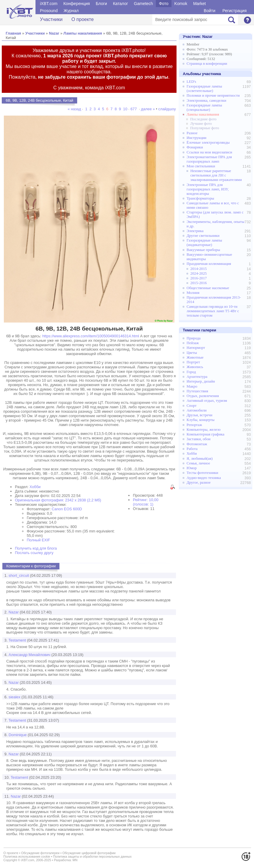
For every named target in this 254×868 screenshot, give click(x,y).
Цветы (192, 353)
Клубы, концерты (200, 420)
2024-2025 (199, 273)
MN (75, 860)
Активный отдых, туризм (207, 401)
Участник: (198, 37)
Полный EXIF (38, 540)
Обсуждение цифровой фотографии (89, 853)
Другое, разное (199, 482)
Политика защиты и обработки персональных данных (92, 856)
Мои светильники (201, 166)
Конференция (77, 4)
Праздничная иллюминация (209, 264)
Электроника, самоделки (206, 101)
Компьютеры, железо (204, 430)
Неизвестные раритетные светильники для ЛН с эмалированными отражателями (216, 175)
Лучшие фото (201, 124)
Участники (51, 19)
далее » (148, 109)
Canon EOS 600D (67, 509)
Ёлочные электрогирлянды (208, 142)
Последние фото (203, 119)
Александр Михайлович (29, 655)
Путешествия (197, 391)
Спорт (192, 406)
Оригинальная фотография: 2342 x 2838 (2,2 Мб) (58, 500)
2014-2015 (199, 269)
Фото (164, 4)
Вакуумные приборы (203, 250)
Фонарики (195, 147)
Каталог (120, 4)
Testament (17, 640)
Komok (181, 4)
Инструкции (196, 138)
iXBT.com (49, 4)
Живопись (195, 367)
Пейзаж (193, 343)
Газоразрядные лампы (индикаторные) (204, 243)
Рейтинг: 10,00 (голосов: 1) (145, 502)
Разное (192, 133)
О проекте (82, 19)
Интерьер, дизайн (201, 381)
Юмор (192, 468)
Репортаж (194, 425)
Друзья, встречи (199, 415)
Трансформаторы (200, 198)
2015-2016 (199, 283)
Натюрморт (196, 348)
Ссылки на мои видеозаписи (209, 152)
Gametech (144, 4)
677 (134, 109)
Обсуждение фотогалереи (41, 853)
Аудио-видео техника (204, 478)
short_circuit (19, 575)
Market (199, 4)
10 (125, 109)
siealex (14, 697)
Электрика (195, 231)
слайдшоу (167, 109)
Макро (192, 386)
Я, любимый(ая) (200, 459)
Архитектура (197, 377)
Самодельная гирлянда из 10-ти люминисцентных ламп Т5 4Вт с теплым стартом (213, 311)
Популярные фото (205, 128)
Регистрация (234, 11)
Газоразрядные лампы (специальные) (204, 107)
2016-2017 (199, 278)
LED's (191, 82)
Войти (209, 11)
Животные (195, 357)
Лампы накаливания (83, 33)
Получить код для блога (36, 548)
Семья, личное (198, 463)
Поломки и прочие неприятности (213, 95)
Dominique (18, 735)
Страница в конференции (207, 64)
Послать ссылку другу (34, 553)
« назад (75, 109)
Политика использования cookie (27, 856)
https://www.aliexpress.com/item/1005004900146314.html (91, 336)
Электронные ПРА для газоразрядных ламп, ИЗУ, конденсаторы (208, 189)
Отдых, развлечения (203, 396)
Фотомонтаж (197, 444)
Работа (192, 449)
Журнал (71, 11)
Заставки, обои (199, 439)
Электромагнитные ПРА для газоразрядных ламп (209, 159)
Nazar (54, 33)
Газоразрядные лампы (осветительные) (204, 89)
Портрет (193, 362)
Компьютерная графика (206, 434)
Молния (193, 293)
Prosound (49, 11)
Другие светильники (203, 236)
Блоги (101, 4)
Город (191, 372)
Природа (194, 338)
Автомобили (197, 410)
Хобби (35, 487)
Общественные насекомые (208, 288)
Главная (13, 33)
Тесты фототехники (202, 473)
